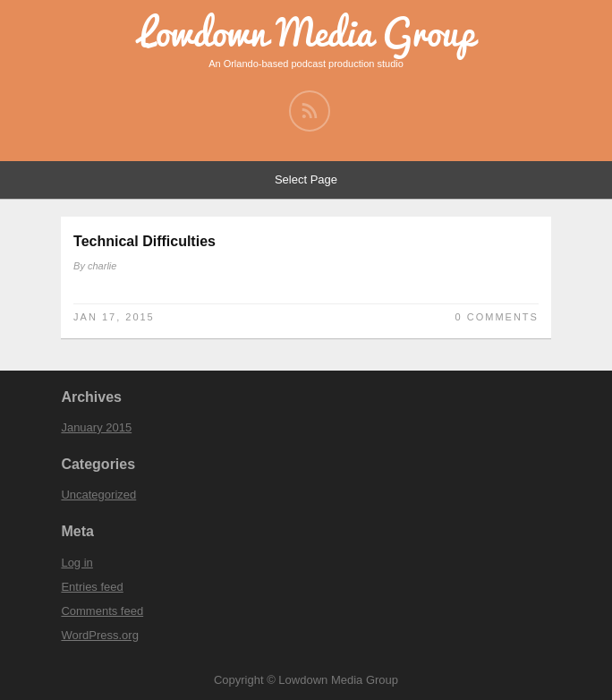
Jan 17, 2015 (114, 317)
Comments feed (102, 611)
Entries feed (92, 587)
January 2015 (96, 427)
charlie (102, 266)
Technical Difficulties (144, 241)
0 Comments (497, 317)
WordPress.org (99, 635)
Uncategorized (98, 495)
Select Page (306, 179)
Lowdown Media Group (306, 32)
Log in (76, 563)
